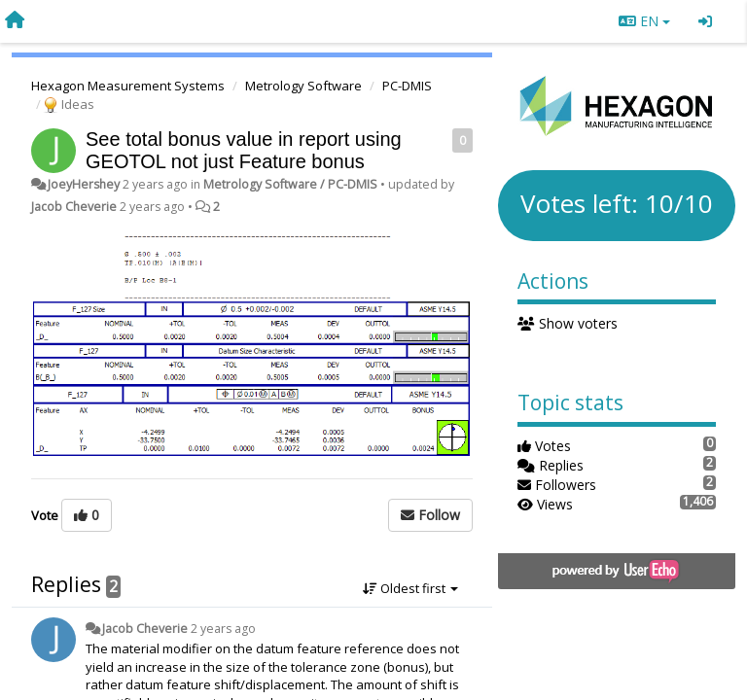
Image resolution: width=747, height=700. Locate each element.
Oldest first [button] (410, 588)
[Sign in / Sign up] (705, 21)
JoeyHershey (84, 184)
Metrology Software (303, 86)
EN (644, 21)
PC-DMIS (407, 86)
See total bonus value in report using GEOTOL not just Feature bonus (244, 150)
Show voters (568, 323)
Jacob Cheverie (74, 207)
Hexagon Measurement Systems (128, 86)
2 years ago (223, 629)
